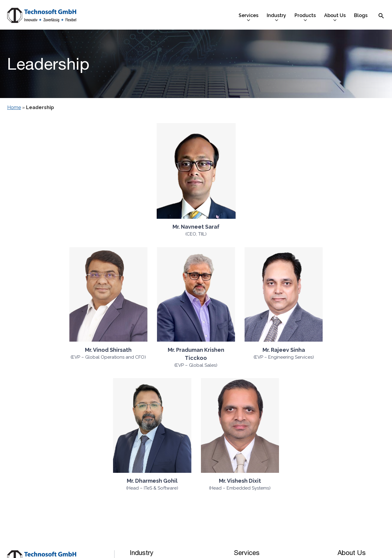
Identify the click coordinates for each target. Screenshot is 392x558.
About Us (352, 553)
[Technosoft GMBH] (42, 16)
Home (14, 107)
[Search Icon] (381, 16)
